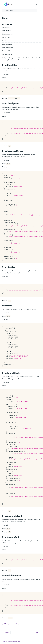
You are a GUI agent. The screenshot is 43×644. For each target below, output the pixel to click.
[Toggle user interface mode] (36, 4)
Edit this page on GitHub (10, 624)
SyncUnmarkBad (7, 51)
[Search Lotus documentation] (20, 11)
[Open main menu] (40, 4)
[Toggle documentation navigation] (40, 11)
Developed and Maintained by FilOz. (11, 641)
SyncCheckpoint (6, 31)
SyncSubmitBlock (7, 44)
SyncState (5, 41)
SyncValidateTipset (7, 54)
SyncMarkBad (6, 37)
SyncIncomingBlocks (8, 34)
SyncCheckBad (6, 27)
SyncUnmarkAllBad (7, 48)
